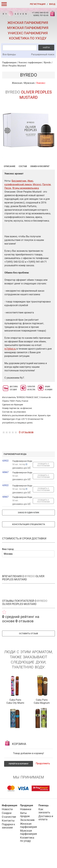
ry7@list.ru (10, 364)
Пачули (46, 199)
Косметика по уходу (28, 38)
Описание (10, 181)
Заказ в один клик (28, 527)
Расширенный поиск (43, 54)
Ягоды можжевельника (26, 203)
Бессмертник (19, 196)
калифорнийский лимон (18, 199)
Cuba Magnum (42, 718)
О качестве (9, 832)
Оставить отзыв (28, 648)
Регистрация (38, 4)
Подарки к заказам (8, 841)
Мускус (37, 199)
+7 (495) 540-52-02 (40, 13)
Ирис (30, 196)
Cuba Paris (15, 715)
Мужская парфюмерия (28, 28)
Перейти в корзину (19, 779)
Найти (46, 47)
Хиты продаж (25, 829)
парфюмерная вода (15, 469)
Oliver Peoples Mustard (14, 66)
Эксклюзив (27, 835)
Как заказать (44, 826)
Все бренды (9, 54)
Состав (23, 181)
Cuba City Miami (15, 718)
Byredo (47, 63)
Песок (8, 203)
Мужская (29, 83)
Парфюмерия (9, 63)
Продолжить (43, 778)
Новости (7, 824)
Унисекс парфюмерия (28, 33)
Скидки (7, 828)
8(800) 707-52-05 (41, 15)
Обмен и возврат (40, 181)
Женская (17, 83)
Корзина (52, 15)
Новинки (26, 824)
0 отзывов (26, 447)
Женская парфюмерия (28, 23)
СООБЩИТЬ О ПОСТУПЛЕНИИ (43, 480)
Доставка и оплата (46, 833)
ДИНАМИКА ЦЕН (22, 483)
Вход (52, 4)
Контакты (8, 835)
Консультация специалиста (29, 539)
